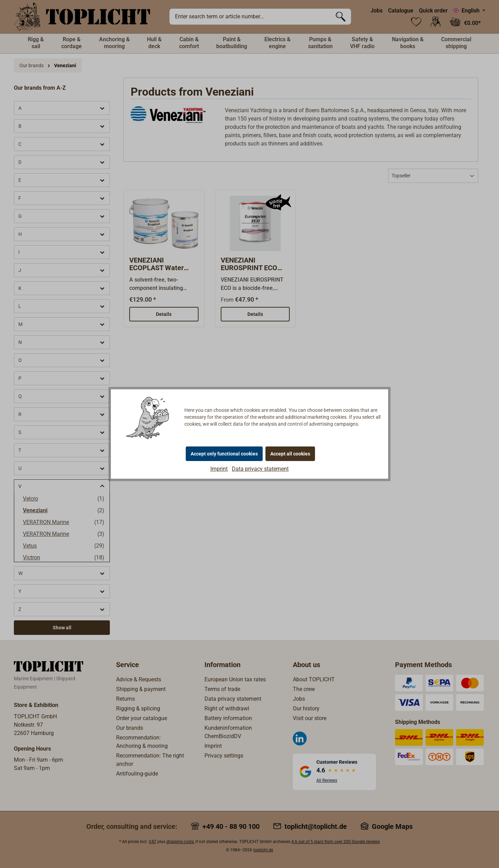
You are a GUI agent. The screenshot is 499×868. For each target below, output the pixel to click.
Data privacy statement (260, 469)
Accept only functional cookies (224, 454)
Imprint (219, 469)
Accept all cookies (290, 454)
